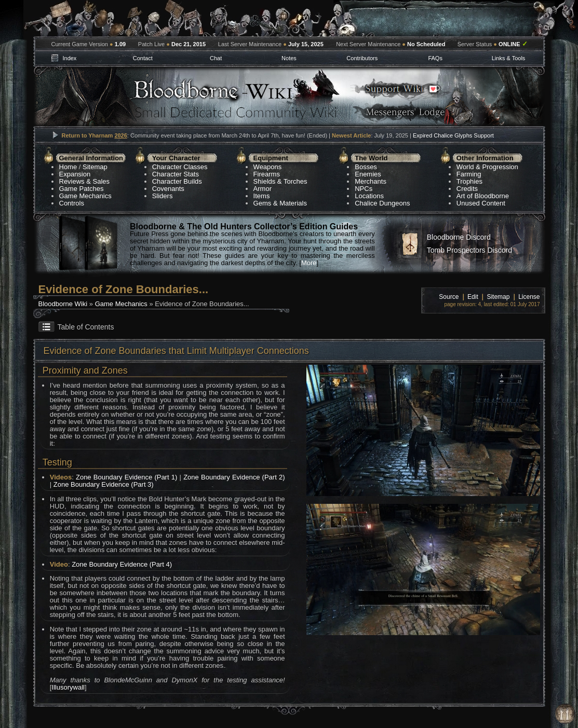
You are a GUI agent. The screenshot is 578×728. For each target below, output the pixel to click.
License (529, 297)
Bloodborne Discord (459, 237)
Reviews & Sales (85, 181)
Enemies (368, 174)
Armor (263, 189)
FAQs (435, 58)
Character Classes (180, 167)
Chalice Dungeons (382, 203)
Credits (467, 189)
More (309, 263)
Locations (369, 196)
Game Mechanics (85, 196)
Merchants (371, 181)
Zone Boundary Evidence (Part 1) (126, 477)
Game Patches (82, 189)
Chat (216, 58)
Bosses (366, 167)
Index (69, 58)
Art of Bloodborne (483, 196)
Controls (72, 203)
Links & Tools (509, 58)
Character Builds (177, 181)
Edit (473, 297)
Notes (289, 58)
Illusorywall (68, 687)
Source (449, 297)
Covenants (168, 189)
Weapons (268, 167)
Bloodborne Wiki (63, 304)
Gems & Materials (280, 203)
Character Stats (176, 174)
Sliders (163, 196)
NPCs (364, 189)
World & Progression (487, 167)
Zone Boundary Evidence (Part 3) (104, 484)
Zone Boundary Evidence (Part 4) (122, 564)
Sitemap (95, 167)
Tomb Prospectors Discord (469, 250)
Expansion (75, 174)
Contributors (362, 58)
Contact (143, 58)
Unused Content (481, 203)
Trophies (469, 181)
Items (262, 196)
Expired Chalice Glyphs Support (453, 135)
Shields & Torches (280, 181)
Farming (469, 174)
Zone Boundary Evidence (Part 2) (234, 477)
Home (68, 167)
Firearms (267, 174)
